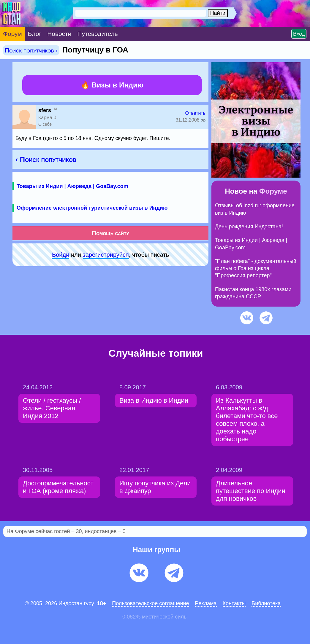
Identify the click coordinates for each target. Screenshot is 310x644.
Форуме (273, 191)
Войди (61, 255)
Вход (299, 34)
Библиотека (266, 603)
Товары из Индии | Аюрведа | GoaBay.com (72, 186)
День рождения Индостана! (249, 227)
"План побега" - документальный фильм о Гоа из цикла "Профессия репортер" (256, 268)
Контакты (234, 603)
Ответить (195, 113)
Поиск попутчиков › (31, 50)
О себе (45, 124)
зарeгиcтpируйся (106, 255)
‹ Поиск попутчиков (46, 159)
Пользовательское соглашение (150, 603)
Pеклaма (206, 603)
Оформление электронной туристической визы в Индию (92, 208)
